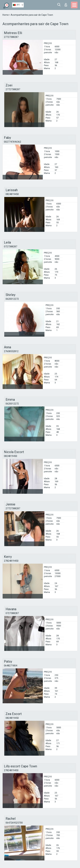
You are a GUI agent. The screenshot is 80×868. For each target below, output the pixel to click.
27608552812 (11, 351)
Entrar (66, 5)
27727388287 (11, 37)
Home (6, 15)
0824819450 (12, 194)
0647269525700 (14, 823)
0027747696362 (13, 142)
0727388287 (11, 247)
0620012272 (12, 299)
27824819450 (11, 561)
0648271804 (11, 666)
